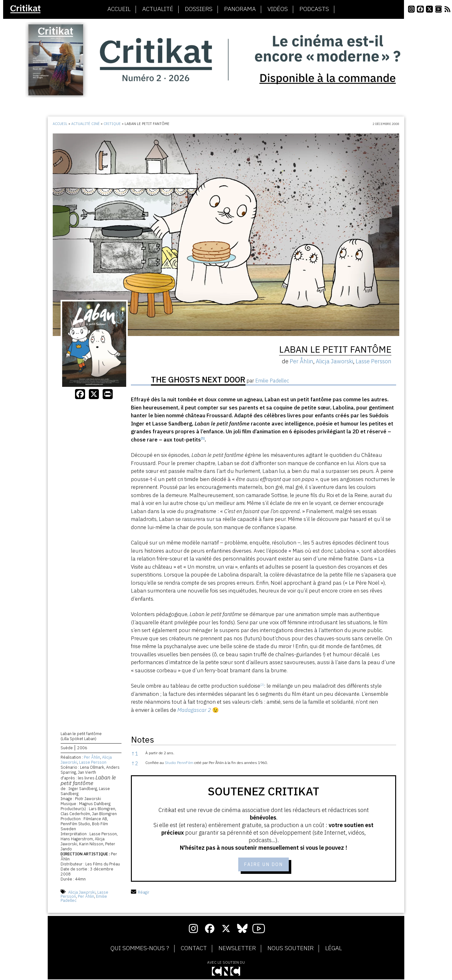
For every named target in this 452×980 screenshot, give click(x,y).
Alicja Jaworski (82, 893)
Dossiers (199, 9)
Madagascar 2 (194, 710)
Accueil (119, 9)
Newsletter (237, 949)
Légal (334, 949)
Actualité (158, 9)
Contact (194, 949)
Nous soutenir (291, 949)
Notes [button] (143, 739)
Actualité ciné (86, 124)
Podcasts (314, 9)
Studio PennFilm (179, 763)
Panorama (240, 9)
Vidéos (278, 9)
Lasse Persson (93, 763)
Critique (112, 124)
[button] (203, 440)
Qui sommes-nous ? (140, 949)
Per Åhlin (92, 758)
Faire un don (264, 865)
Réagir (140, 893)
